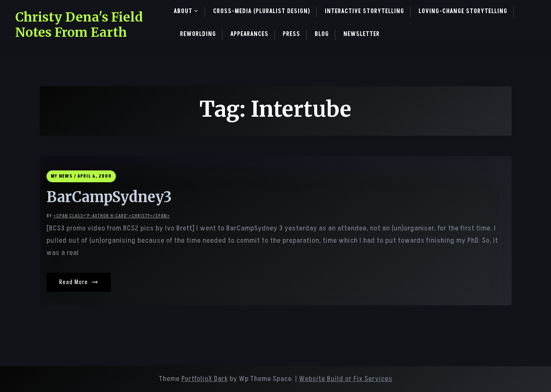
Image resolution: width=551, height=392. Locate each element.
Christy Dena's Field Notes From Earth (79, 25)
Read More (79, 282)
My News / (63, 176)
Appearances (249, 34)
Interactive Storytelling (365, 11)
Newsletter (362, 34)
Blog (322, 34)
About (183, 11)
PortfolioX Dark (205, 379)
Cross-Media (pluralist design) (262, 11)
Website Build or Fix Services (346, 379)
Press (292, 34)
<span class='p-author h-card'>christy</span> (112, 216)
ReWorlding (198, 34)
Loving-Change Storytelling (463, 11)
